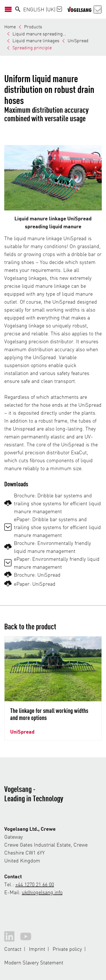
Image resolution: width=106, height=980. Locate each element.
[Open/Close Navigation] (10, 9)
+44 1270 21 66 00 (35, 884)
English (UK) (43, 9)
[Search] (18, 9)
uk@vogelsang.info (42, 892)
